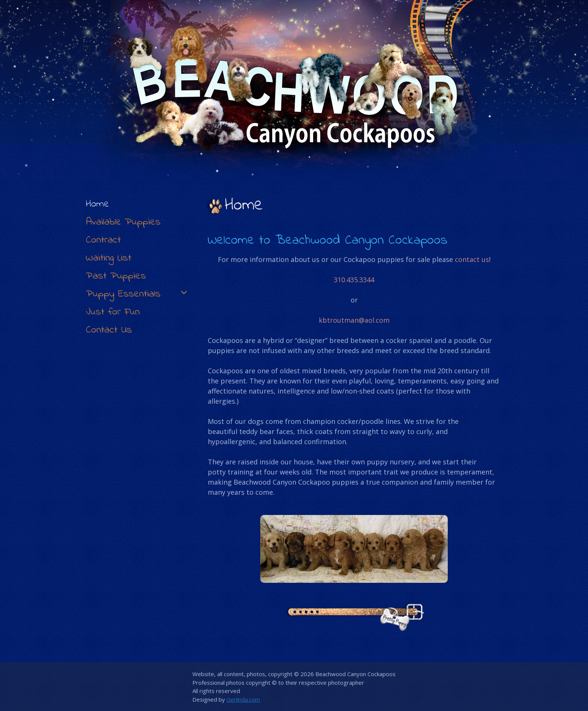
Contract (103, 240)
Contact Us (109, 330)
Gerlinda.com (243, 699)
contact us (472, 259)
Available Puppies (123, 222)
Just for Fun (113, 312)
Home (97, 204)
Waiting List (109, 258)
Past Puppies (116, 276)
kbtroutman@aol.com (354, 320)
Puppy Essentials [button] (137, 294)
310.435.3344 (354, 280)
